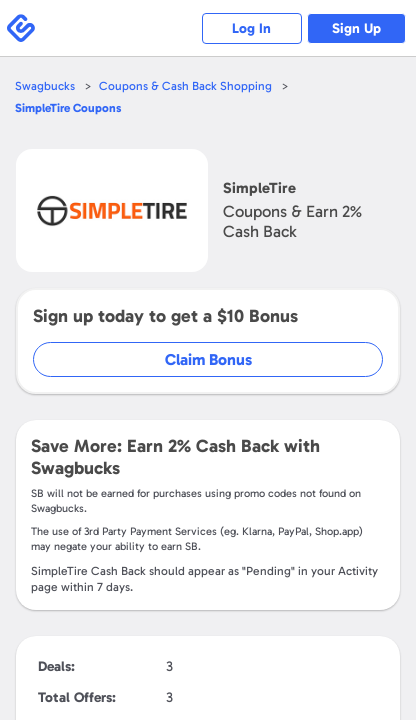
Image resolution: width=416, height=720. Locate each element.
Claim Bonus (208, 359)
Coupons (68, 108)
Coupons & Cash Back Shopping (185, 86)
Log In (251, 28)
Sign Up (356, 28)
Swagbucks (45, 86)
